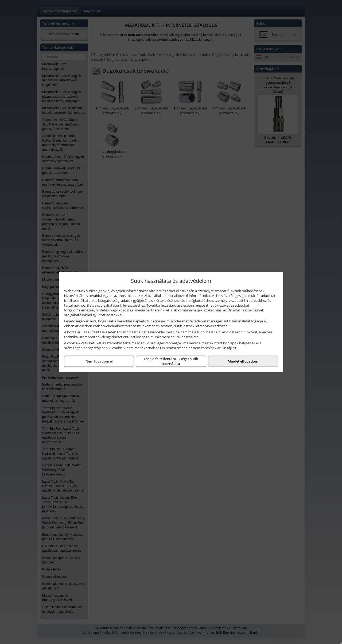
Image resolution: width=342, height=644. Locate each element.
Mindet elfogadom (243, 361)
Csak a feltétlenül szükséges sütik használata (171, 361)
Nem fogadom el (99, 361)
